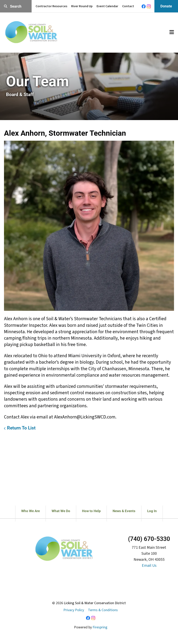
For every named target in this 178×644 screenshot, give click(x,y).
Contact (128, 6)
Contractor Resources (51, 6)
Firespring (100, 627)
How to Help (91, 511)
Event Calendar (107, 6)
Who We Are (30, 511)
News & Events (124, 511)
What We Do (61, 511)
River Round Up (82, 6)
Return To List (21, 428)
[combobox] (16, 6)
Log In (152, 511)
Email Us (149, 566)
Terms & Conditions (103, 610)
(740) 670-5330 (149, 539)
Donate (166, 6)
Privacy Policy (74, 610)
